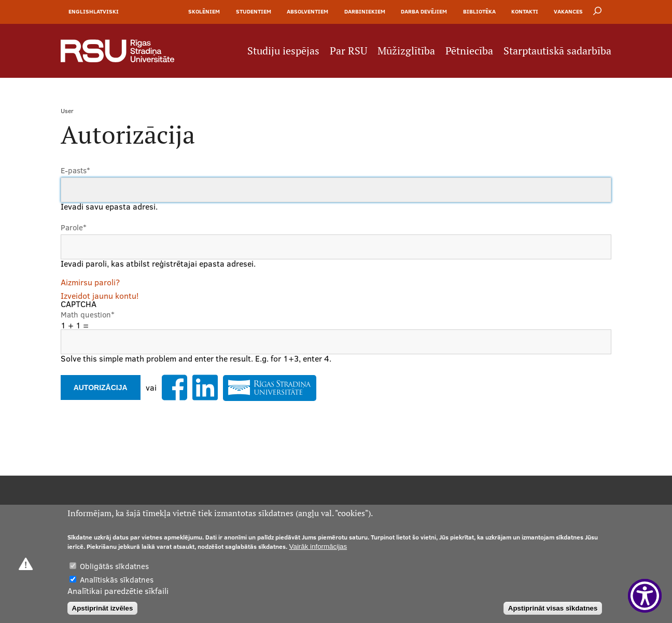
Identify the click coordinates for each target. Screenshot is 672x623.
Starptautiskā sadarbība (557, 51)
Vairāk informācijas (318, 546)
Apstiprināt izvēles (103, 608)
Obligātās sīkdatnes (114, 566)
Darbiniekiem (365, 11)
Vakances (568, 11)
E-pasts (75, 170)
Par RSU (348, 51)
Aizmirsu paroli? (90, 282)
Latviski (106, 11)
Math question (88, 315)
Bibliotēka (479, 11)
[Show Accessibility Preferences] (645, 596)
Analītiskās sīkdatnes (117, 580)
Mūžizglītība (406, 51)
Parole (74, 227)
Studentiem (254, 11)
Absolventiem (307, 11)
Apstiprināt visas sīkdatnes (553, 608)
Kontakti (525, 11)
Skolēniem (204, 11)
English (81, 11)
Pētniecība (469, 51)
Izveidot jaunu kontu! (100, 296)
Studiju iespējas (283, 51)
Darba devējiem (424, 11)
